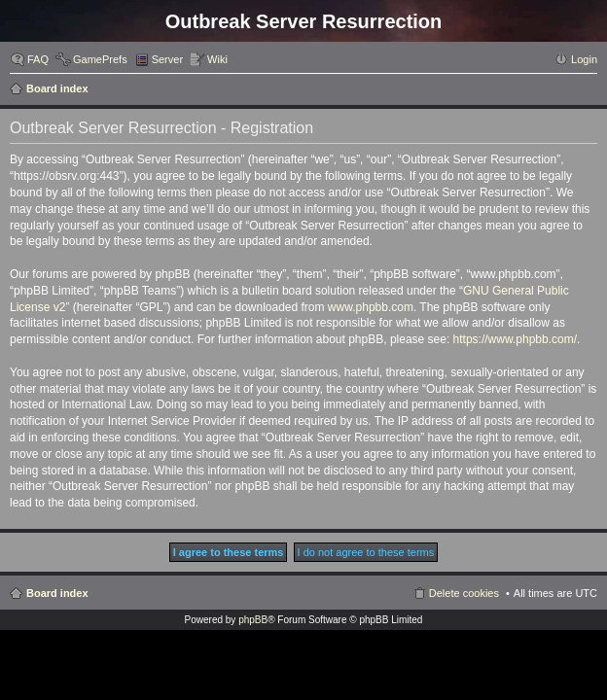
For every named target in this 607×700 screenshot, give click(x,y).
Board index (57, 88)
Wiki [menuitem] (217, 59)
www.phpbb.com (371, 307)
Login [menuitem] (584, 59)
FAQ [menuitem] (38, 59)
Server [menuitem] (167, 59)
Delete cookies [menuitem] (464, 593)
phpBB (253, 620)
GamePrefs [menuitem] (100, 59)
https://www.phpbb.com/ (515, 339)
